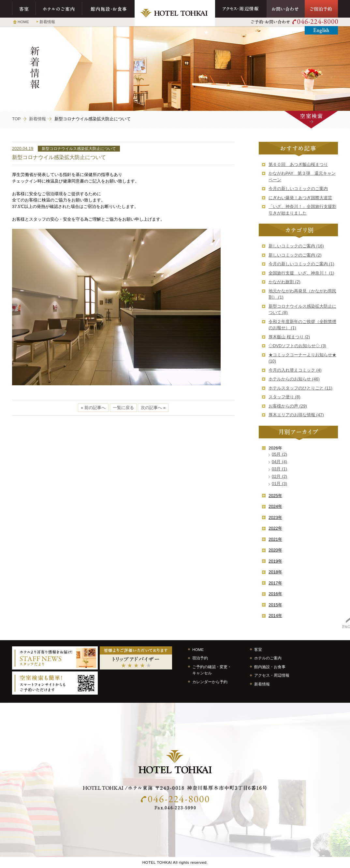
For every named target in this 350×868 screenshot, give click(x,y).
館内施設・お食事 (108, 9)
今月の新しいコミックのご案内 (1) (301, 264)
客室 (24, 9)
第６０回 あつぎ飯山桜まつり (298, 164)
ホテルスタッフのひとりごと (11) (300, 388)
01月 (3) (279, 484)
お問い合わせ (286, 9)
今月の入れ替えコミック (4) (295, 370)
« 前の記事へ (93, 408)
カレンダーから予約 (210, 682)
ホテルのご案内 (59, 9)
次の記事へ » (153, 408)
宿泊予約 (200, 658)
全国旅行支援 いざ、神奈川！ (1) (301, 273)
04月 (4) (279, 462)
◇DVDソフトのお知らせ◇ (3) (297, 346)
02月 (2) (279, 476)
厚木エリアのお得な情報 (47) (296, 415)
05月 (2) (279, 454)
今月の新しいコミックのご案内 (298, 189)
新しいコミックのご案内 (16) (296, 246)
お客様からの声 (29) (288, 406)
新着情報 (47, 22)
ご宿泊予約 (321, 9)
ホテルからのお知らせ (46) (294, 379)
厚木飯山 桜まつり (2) (289, 337)
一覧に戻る (123, 408)
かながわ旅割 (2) (284, 282)
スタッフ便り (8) (284, 397)
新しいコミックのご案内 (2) (295, 255)
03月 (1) (279, 469)
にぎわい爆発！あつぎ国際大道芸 (300, 198)
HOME (23, 22)
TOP (16, 119)
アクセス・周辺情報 (241, 9)
